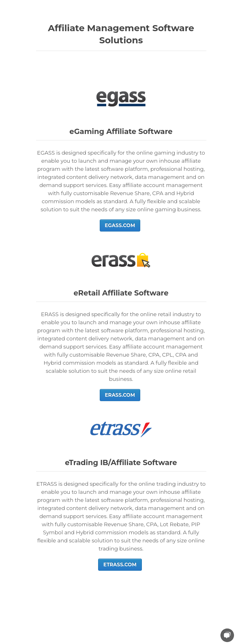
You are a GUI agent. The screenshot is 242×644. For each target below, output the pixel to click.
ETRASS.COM (120, 564)
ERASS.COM (120, 395)
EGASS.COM (120, 225)
